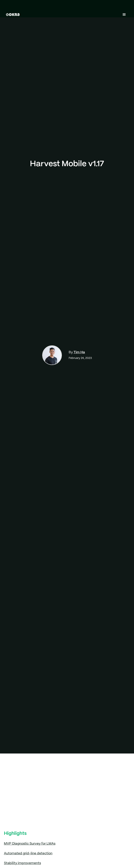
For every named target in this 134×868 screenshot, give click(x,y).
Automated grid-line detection (28, 853)
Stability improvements (22, 863)
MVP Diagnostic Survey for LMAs (30, 844)
